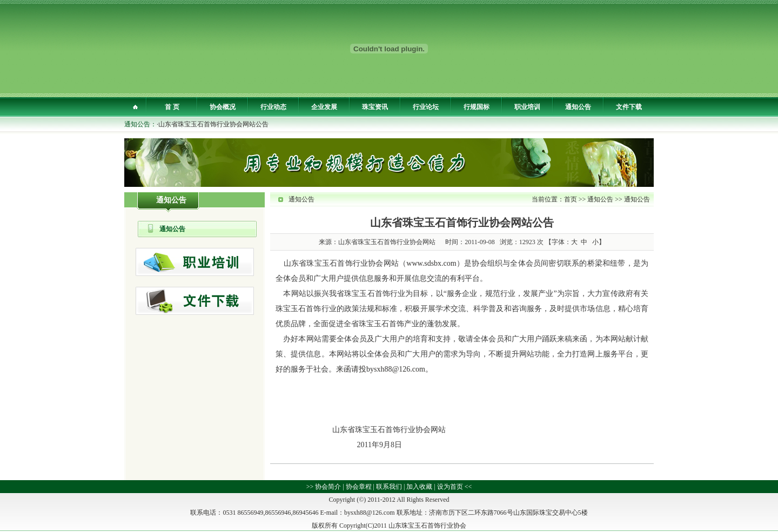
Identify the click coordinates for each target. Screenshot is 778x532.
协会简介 (328, 487)
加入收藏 (419, 487)
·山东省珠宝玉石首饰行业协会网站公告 (213, 124)
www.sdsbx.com (431, 263)
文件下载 (629, 107)
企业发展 (324, 107)
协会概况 (223, 107)
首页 (571, 199)
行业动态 (273, 107)
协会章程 (359, 487)
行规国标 (477, 107)
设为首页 (450, 487)
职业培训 (527, 107)
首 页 (172, 107)
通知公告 (578, 107)
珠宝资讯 (375, 107)
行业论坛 (426, 107)
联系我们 (389, 487)
